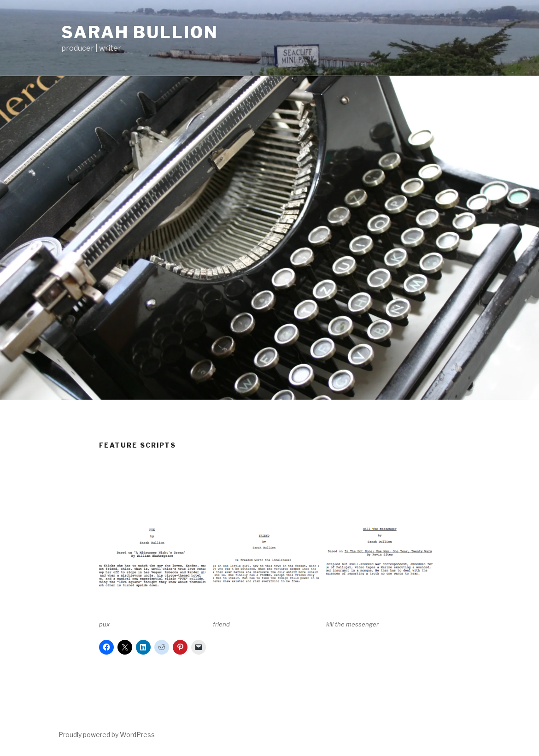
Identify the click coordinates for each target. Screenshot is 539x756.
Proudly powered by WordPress (107, 735)
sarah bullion (140, 32)
